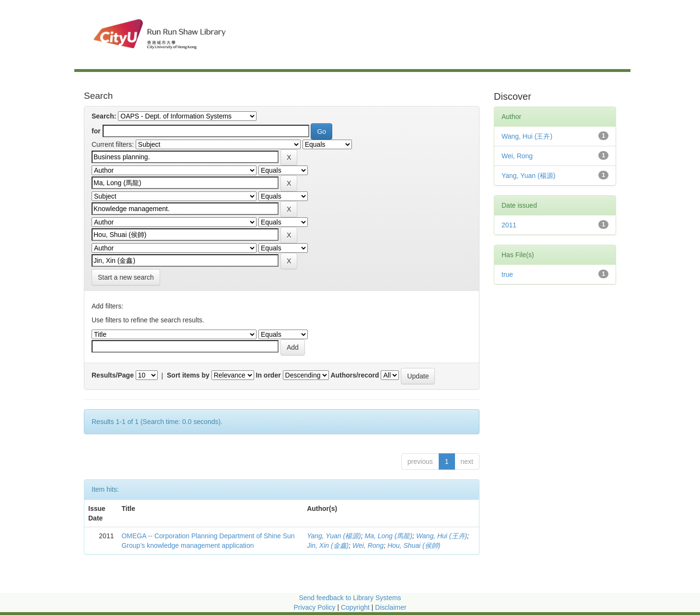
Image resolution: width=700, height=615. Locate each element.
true (507, 274)
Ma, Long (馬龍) (389, 536)
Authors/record (355, 375)
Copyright (356, 607)
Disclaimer (391, 607)
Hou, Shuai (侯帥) (414, 545)
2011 (509, 225)
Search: (104, 116)
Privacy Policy (314, 607)
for (96, 131)
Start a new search (126, 277)
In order (268, 375)
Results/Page (113, 375)
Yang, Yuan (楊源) (334, 536)
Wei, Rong (368, 545)
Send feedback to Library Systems (350, 598)
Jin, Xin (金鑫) (328, 545)
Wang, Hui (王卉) (442, 536)
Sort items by (188, 375)
